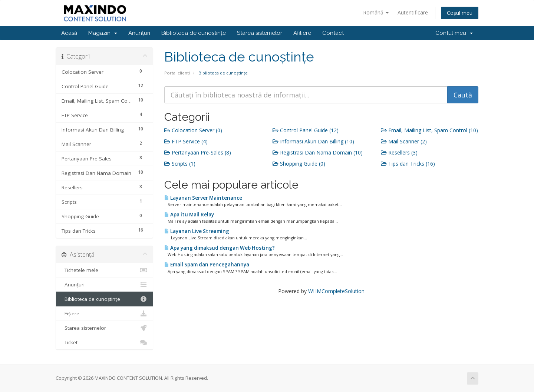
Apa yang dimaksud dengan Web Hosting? (220, 248)
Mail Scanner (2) (404, 141)
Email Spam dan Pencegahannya (207, 265)
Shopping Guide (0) (299, 164)
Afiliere (302, 33)
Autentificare (413, 12)
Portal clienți (177, 73)
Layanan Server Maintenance (203, 198)
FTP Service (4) (186, 141)
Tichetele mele (104, 270)
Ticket (104, 342)
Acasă (69, 33)
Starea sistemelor (260, 33)
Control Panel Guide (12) (306, 130)
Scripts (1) (180, 164)
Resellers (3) (399, 152)
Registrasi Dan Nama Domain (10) (318, 152)
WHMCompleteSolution (336, 291)
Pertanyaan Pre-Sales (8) (198, 152)
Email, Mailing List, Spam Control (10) (429, 130)
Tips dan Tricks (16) (408, 164)
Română (376, 12)
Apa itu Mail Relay (189, 215)
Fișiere (104, 313)
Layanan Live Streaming (197, 231)
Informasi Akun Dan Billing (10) (313, 141)
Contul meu (454, 33)
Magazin (103, 33)
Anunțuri (139, 33)
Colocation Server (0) (193, 130)
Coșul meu (460, 13)
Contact (333, 33)
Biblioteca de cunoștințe (194, 33)
